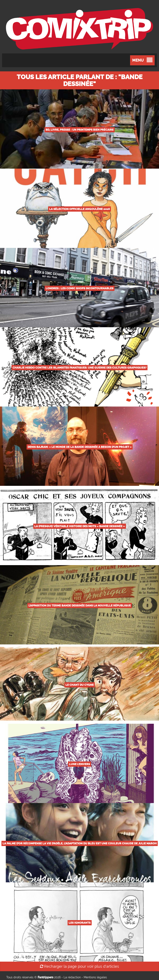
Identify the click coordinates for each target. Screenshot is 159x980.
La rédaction (72, 977)
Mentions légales (95, 977)
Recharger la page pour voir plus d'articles (79, 966)
